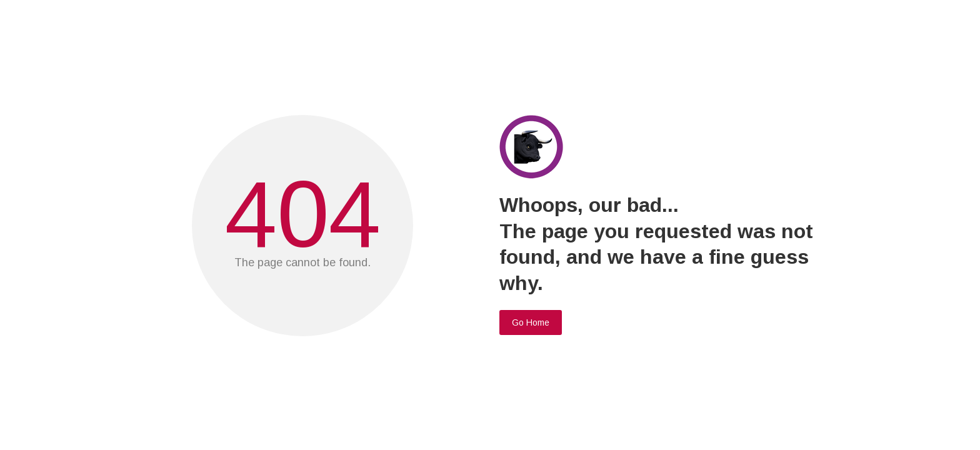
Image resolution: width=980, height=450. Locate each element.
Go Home (531, 322)
